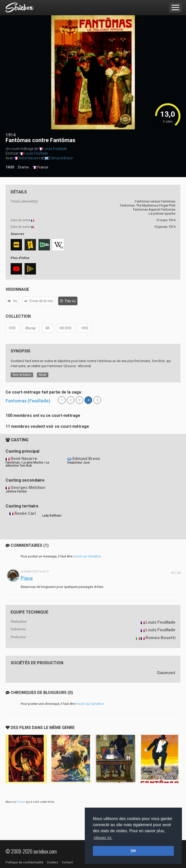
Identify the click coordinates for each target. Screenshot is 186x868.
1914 (11, 135)
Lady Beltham (52, 516)
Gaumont (166, 673)
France (40, 167)
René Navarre (30, 158)
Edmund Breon (61, 158)
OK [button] (133, 851)
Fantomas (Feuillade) (28, 401)
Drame (23, 167)
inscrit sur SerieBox (87, 556)
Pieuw (27, 578)
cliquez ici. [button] (103, 838)
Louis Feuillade (55, 149)
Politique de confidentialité (24, 862)
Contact (67, 862)
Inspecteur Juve (79, 463)
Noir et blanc (22, 375)
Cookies (53, 862)
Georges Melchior (28, 488)
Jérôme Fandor (16, 491)
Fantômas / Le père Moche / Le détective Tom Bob (27, 464)
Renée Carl (25, 513)
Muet (43, 375)
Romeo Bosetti (160, 638)
